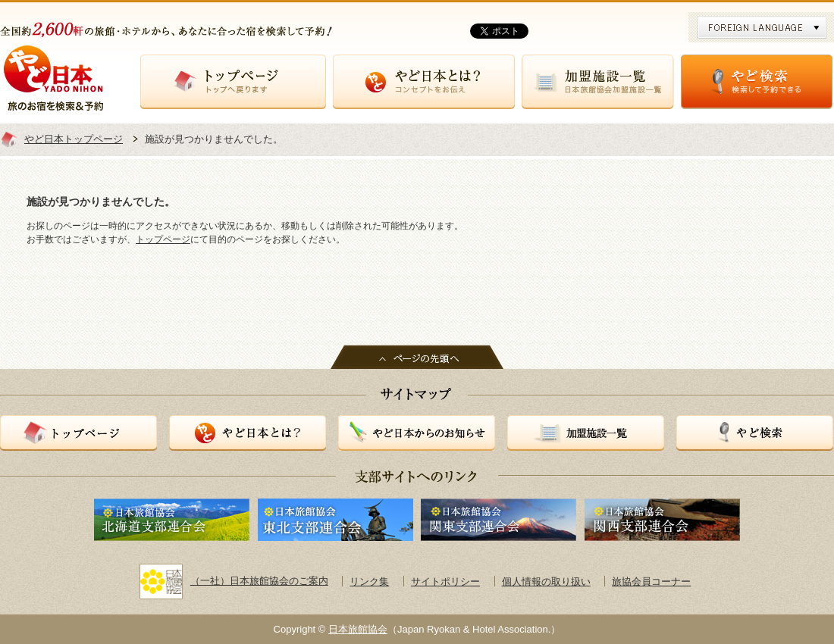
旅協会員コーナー (651, 581)
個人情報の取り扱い (546, 581)
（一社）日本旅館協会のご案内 (234, 581)
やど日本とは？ (424, 82)
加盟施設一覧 (598, 82)
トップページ (233, 82)
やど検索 (757, 82)
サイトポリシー (445, 581)
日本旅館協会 (358, 629)
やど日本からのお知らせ (417, 433)
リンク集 (369, 581)
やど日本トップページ (74, 139)
